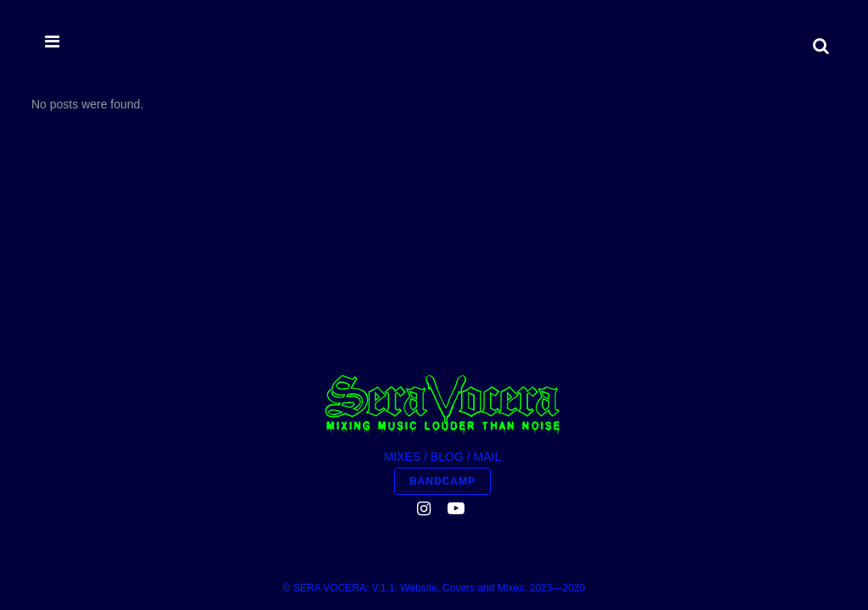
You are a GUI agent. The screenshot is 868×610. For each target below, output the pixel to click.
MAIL (488, 269)
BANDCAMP (442, 293)
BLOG (447, 269)
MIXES (403, 269)
